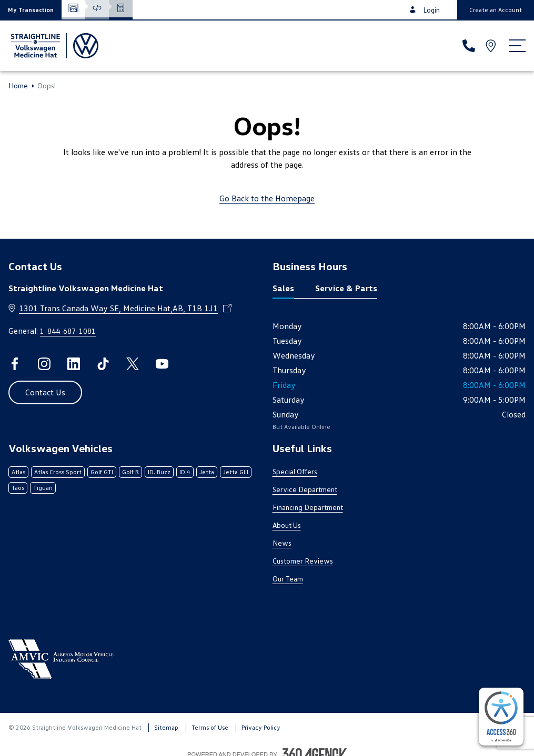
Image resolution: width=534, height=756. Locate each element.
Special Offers (295, 471)
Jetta (207, 472)
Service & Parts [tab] (346, 288)
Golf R (130, 472)
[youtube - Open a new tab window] (162, 364)
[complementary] (501, 717)
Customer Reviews (303, 561)
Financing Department (308, 507)
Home (18, 86)
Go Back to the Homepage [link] (267, 198)
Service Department (305, 489)
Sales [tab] (283, 288)
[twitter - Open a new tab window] (133, 364)
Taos (18, 488)
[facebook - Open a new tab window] (15, 364)
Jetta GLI (236, 472)
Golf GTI (102, 472)
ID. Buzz (159, 472)
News (282, 543)
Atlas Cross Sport (58, 472)
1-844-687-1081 (68, 331)
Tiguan (43, 488)
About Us (287, 525)
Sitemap (166, 727)
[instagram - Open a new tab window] (44, 364)
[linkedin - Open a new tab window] (74, 364)
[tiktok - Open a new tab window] (103, 364)
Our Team (288, 579)
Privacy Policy (261, 727)
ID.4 (185, 472)
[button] (31, 10)
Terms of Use (210, 727)
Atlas (18, 472)
